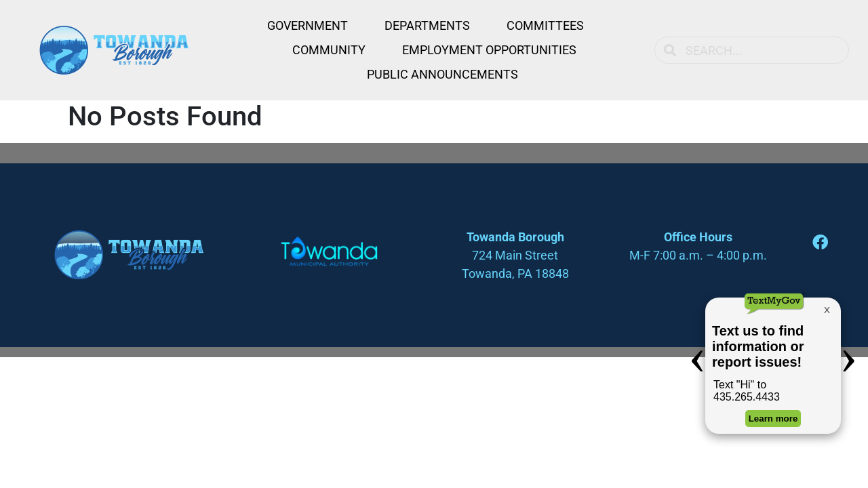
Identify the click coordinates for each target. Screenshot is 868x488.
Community (329, 50)
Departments (427, 25)
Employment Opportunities (489, 50)
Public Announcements (442, 74)
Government (308, 25)
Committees (545, 25)
